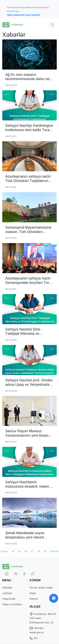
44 (13, 551)
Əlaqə (33, 593)
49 (45, 551)
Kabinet (34, 599)
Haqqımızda (9, 599)
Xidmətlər (7, 588)
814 (34, 638)
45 (19, 551)
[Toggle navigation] (52, 25)
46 (26, 551)
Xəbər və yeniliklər (12, 604)
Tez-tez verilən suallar (41, 588)
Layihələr (7, 593)
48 (39, 551)
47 (32, 551)
